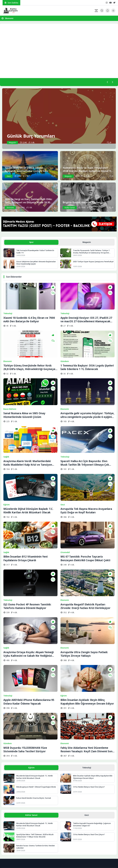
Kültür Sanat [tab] (31, 753)
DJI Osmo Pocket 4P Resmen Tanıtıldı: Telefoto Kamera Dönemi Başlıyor (27, 562)
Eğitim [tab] (31, 705)
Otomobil (65, 515)
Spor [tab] (31, 243)
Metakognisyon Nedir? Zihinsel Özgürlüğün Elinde (34, 726)
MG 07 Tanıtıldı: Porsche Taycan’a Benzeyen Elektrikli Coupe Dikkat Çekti (85, 521)
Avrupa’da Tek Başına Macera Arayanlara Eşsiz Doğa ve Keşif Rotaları (86, 480)
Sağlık (6, 432)
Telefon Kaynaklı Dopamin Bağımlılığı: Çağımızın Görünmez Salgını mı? (92, 762)
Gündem (65, 349)
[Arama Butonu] (102, 11)
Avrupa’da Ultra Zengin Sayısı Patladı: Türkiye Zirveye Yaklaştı (84, 604)
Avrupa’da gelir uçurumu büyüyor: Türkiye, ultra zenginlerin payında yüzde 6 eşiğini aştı (87, 397)
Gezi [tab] (87, 753)
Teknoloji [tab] (87, 705)
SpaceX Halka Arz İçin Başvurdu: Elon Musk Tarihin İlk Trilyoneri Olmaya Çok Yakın (85, 438)
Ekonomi (9, 18)
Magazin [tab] (87, 243)
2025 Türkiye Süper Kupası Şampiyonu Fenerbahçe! (89, 264)
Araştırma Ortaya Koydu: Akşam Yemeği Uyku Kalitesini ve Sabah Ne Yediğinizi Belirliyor (29, 604)
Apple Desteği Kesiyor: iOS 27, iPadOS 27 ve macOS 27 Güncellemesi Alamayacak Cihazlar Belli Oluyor (86, 314)
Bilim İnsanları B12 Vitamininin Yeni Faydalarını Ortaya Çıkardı (25, 521)
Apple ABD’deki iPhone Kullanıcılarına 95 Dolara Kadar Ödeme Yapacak (29, 645)
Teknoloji (8, 308)
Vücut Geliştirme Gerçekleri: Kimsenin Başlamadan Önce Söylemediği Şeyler (36, 264)
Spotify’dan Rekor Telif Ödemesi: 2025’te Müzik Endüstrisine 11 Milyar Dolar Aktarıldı (35, 774)
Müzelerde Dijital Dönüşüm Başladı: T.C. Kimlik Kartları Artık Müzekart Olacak (28, 480)
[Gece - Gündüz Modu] (113, 12)
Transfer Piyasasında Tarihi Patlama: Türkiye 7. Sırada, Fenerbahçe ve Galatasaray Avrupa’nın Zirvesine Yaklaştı (92, 252)
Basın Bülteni (10, 391)
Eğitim (7, 473)
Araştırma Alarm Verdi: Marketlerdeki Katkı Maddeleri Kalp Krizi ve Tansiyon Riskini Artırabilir (28, 438)
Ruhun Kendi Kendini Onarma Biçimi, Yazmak (34, 736)
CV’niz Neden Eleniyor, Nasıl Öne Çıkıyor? (90, 725)
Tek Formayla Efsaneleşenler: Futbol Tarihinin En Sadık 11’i (36, 252)
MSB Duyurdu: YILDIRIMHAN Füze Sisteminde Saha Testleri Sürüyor (25, 687)
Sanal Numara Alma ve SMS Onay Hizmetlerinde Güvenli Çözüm (24, 397)
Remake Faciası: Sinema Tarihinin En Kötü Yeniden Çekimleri (37, 785)
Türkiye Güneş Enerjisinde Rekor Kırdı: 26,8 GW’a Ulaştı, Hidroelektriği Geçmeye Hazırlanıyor (29, 355)
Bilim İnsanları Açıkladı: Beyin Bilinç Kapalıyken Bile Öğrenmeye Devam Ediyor (87, 645)
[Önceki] (107, 82)
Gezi (63, 473)
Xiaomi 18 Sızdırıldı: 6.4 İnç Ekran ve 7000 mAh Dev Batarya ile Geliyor (29, 314)
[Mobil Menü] (96, 11)
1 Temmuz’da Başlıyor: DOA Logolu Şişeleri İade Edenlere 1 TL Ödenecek (87, 355)
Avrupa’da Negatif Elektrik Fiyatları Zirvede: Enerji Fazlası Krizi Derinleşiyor (85, 562)
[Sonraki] (112, 82)
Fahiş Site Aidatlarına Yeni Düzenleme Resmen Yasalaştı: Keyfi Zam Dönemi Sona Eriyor (87, 687)
